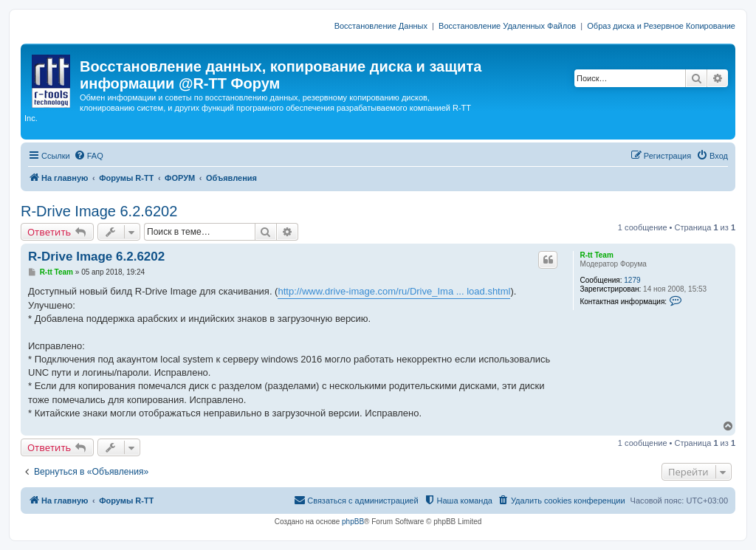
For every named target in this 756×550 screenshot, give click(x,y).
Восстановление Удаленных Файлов (507, 26)
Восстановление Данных (381, 26)
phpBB (353, 522)
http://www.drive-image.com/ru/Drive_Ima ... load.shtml (394, 291)
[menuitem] (89, 156)
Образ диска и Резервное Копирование (661, 26)
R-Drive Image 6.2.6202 (99, 211)
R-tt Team (596, 255)
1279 (632, 280)
